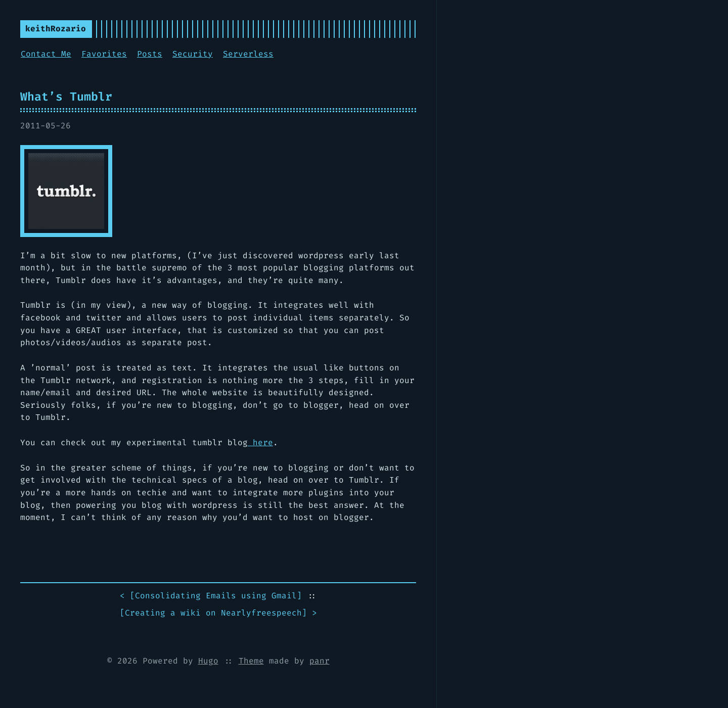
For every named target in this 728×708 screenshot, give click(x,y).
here (260, 442)
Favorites (104, 54)
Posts (150, 54)
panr (320, 661)
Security (193, 54)
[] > (218, 613)
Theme (251, 661)
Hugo (208, 661)
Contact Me (46, 54)
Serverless (248, 54)
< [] (211, 596)
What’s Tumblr (66, 97)
